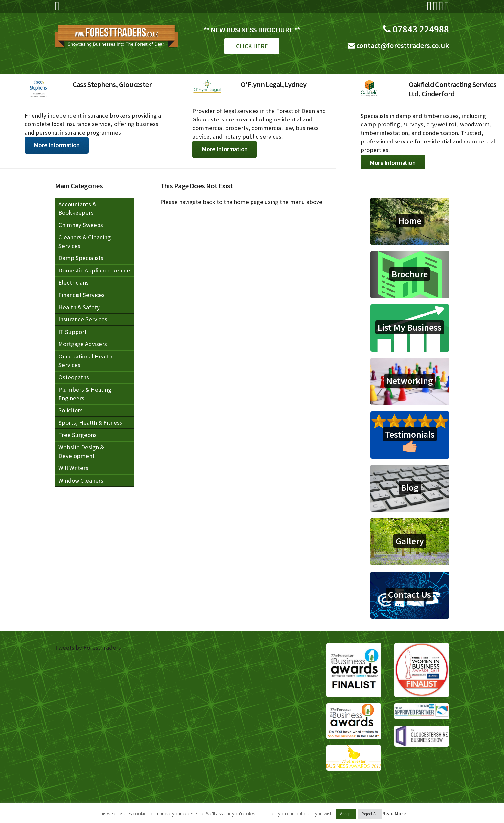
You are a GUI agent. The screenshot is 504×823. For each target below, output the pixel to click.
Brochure (410, 274)
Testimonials (410, 434)
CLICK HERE (252, 46)
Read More (394, 814)
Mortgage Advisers (83, 344)
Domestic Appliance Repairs (95, 270)
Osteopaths (74, 377)
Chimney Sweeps (81, 225)
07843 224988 (420, 29)
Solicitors (71, 410)
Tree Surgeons (77, 435)
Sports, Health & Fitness (90, 423)
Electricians (74, 282)
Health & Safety (79, 307)
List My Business (410, 327)
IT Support (73, 332)
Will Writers (73, 468)
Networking (410, 381)
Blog (410, 487)
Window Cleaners (81, 480)
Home (410, 221)
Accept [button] (346, 814)
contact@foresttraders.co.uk (402, 45)
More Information (57, 145)
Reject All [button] (370, 814)
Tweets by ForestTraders (88, 648)
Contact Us (410, 595)
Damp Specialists (81, 258)
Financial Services (82, 295)
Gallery (410, 541)
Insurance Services (83, 319)
